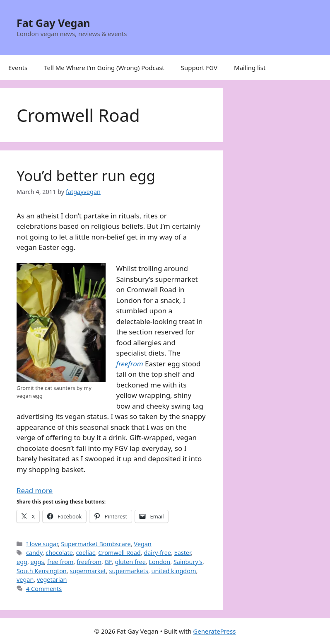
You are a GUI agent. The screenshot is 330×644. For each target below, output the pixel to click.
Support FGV (199, 68)
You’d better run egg (86, 176)
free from (60, 562)
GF (108, 562)
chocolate (59, 553)
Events (18, 68)
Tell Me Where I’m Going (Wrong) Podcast (104, 68)
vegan (25, 580)
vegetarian (52, 580)
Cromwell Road (119, 553)
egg (22, 562)
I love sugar (42, 544)
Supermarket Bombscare (96, 544)
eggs (37, 562)
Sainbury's (188, 562)
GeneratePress (214, 631)
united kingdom (174, 571)
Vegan (142, 544)
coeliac (85, 553)
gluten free (130, 562)
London (159, 562)
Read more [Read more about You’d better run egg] (35, 490)
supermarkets (129, 571)
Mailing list (250, 68)
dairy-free (157, 553)
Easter (183, 553)
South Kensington (42, 571)
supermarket (88, 571)
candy (34, 553)
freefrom (89, 562)
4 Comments (44, 589)
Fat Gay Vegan (53, 23)
